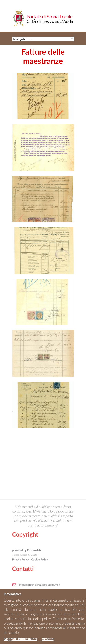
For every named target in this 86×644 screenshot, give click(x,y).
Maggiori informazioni (20, 639)
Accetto (48, 639)
